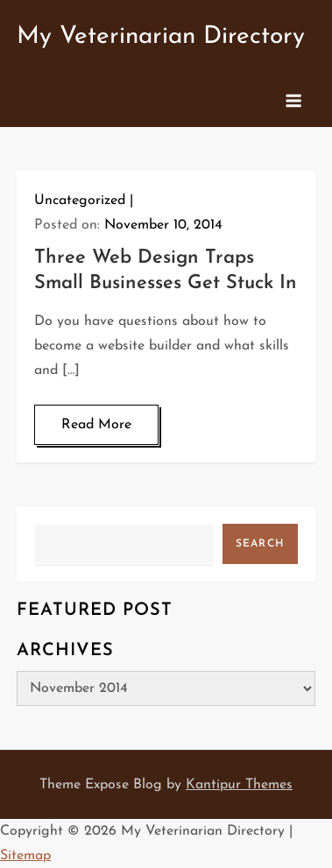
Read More (96, 425)
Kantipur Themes (239, 785)
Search (260, 544)
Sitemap (25, 856)
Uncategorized (80, 201)
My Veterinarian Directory (161, 37)
